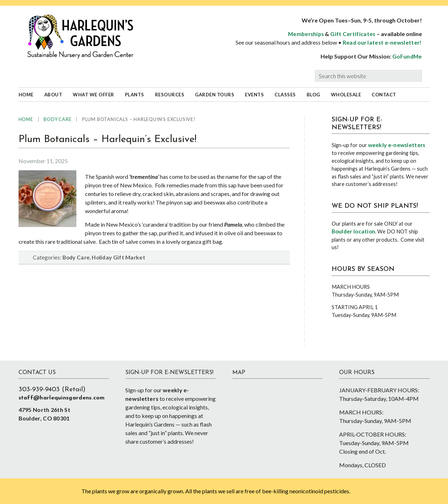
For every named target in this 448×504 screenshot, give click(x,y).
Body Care (76, 257)
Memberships (306, 34)
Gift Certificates (353, 34)
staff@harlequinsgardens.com (62, 398)
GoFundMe (407, 56)
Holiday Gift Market (119, 257)
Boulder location (354, 231)
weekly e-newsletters (397, 145)
